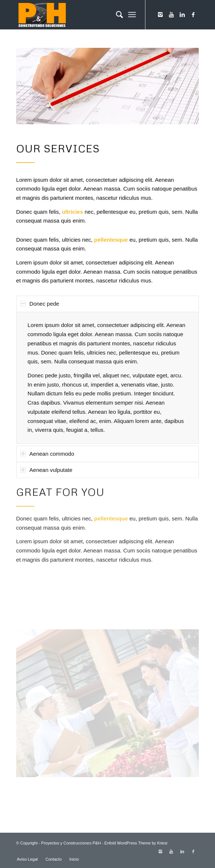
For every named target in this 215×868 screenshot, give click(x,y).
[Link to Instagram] (160, 15)
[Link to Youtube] (171, 15)
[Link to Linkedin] (182, 15)
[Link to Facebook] (193, 15)
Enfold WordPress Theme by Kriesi (136, 843)
